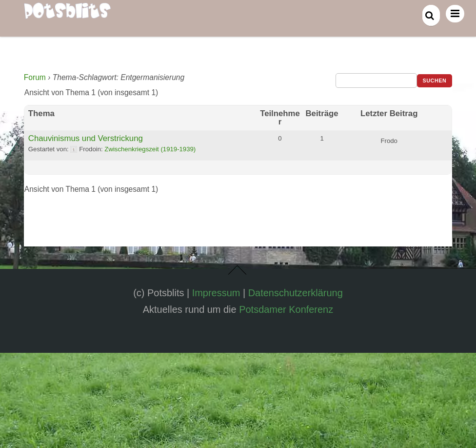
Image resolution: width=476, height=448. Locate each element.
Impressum (216, 293)
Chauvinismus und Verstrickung (86, 138)
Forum (35, 77)
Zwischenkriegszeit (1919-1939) (150, 149)
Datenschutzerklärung (296, 293)
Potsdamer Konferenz (286, 309)
